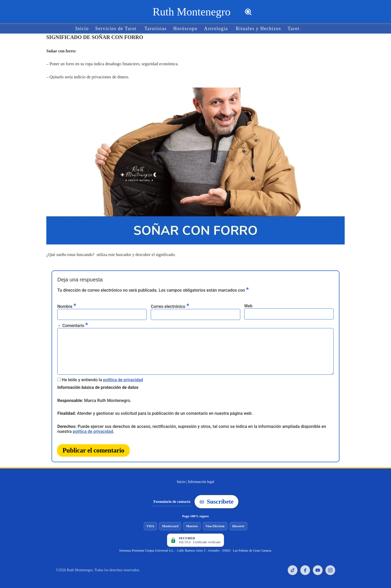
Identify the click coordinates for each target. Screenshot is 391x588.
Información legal (201, 480)
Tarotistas (156, 29)
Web (248, 305)
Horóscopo (186, 29)
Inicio (83, 29)
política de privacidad (123, 379)
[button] (300, 29)
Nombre (67, 305)
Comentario (75, 325)
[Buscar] (248, 12)
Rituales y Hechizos (258, 29)
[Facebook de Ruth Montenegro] (305, 568)
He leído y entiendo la (102, 379)
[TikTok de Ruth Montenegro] (293, 568)
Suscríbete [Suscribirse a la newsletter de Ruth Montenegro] (216, 500)
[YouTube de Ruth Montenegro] (318, 568)
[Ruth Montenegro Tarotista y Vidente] (191, 12)
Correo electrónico (170, 305)
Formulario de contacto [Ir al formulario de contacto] (172, 500)
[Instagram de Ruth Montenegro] (330, 568)
